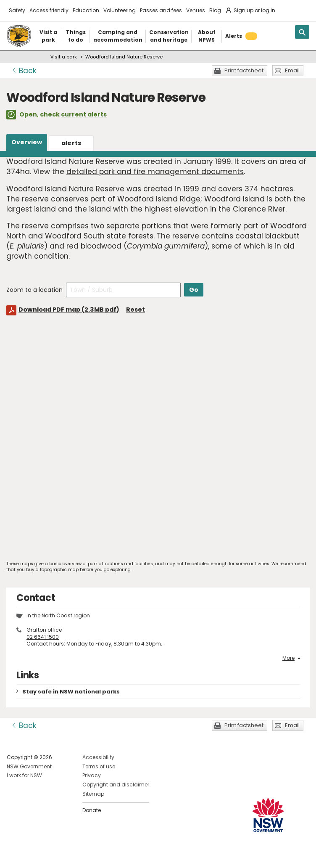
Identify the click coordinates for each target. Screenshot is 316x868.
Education (86, 10)
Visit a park (64, 57)
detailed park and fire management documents (155, 172)
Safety (17, 10)
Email (292, 70)
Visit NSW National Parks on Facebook (14, 855)
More (291, 658)
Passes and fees (161, 10)
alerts (71, 143)
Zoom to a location (34, 290)
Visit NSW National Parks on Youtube (51, 855)
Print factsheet (244, 70)
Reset (136, 310)
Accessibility (98, 757)
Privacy (92, 775)
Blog (215, 10)
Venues (196, 10)
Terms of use (99, 766)
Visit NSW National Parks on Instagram (33, 855)
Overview (27, 142)
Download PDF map (69, 310)
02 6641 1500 (43, 637)
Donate (92, 810)
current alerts (84, 114)
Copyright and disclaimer (116, 785)
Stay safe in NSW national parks (71, 692)
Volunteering (120, 10)
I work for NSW (24, 775)
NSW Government (29, 766)
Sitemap (93, 794)
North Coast (57, 615)
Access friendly (49, 10)
